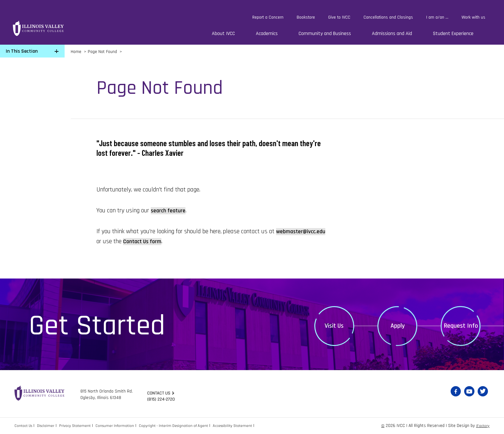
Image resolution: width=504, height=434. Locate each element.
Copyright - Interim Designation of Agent (187, 426)
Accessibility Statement (251, 426)
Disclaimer (50, 426)
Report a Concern (268, 17)
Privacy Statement (81, 426)
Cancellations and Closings (388, 17)
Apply (398, 326)
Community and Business (325, 34)
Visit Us (334, 326)
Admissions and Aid (392, 34)
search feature (170, 210)
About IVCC (223, 34)
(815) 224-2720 (163, 400)
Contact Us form (202, 241)
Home (76, 52)
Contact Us (25, 426)
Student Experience (453, 34)
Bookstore (306, 17)
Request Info (461, 326)
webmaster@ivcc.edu (124, 241)
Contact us (160, 393)
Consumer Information (124, 426)
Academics (267, 34)
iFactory (482, 426)
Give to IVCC (339, 17)
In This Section (22, 51)
